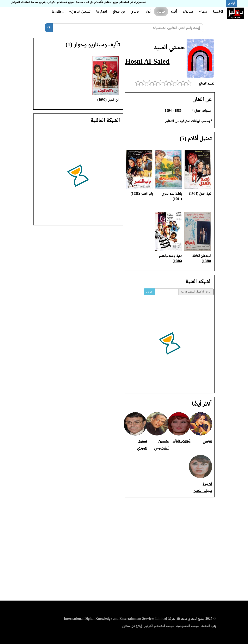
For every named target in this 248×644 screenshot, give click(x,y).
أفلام (174, 11)
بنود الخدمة (208, 626)
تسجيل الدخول (80, 11)
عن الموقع (119, 11)
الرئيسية (218, 11)
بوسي (207, 441)
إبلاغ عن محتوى (132, 626)
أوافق (232, 3)
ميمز (203, 11)
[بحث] (49, 28)
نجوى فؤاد (182, 441)
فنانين (161, 11)
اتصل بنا (101, 11)
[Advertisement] (124, 550)
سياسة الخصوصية (188, 626)
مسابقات (188, 11)
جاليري (135, 11)
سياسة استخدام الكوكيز (159, 626)
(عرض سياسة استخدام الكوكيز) (29, 2)
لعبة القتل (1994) (200, 194)
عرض (149, 292)
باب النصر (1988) (142, 194)
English (58, 11)
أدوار (148, 11)
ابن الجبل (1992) (108, 100)
